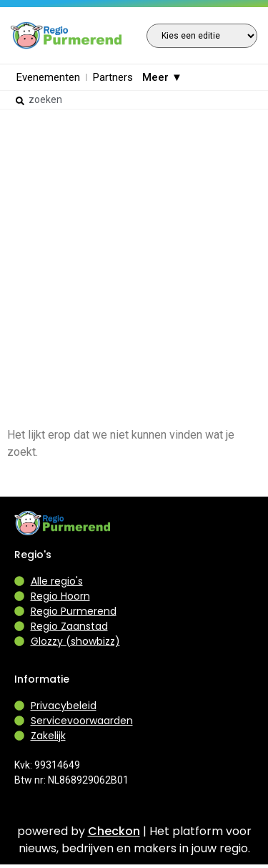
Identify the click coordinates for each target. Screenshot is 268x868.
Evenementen (48, 77)
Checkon (114, 831)
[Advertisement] (134, 249)
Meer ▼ (162, 77)
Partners (113, 77)
